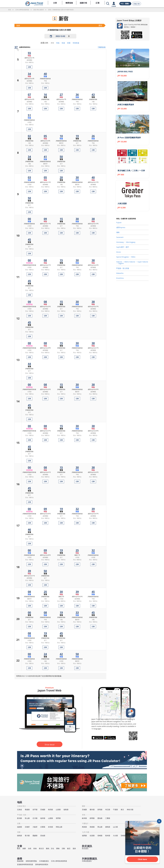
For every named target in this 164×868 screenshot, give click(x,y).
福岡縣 (84, 836)
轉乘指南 (69, 3)
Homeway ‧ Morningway (126, 242)
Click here (142, 859)
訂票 (98, 3)
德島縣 (19, 836)
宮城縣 (43, 810)
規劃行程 (83, 3)
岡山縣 (100, 827)
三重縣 (108, 818)
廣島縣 (108, 827)
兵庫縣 (43, 827)
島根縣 (92, 827)
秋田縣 (50, 810)
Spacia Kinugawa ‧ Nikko (126, 257)
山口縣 (115, 827)
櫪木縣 (92, 810)
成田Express (121, 227)
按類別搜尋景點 (31, 861)
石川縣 (35, 818)
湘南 (118, 232)
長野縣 (58, 818)
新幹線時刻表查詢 (42, 864)
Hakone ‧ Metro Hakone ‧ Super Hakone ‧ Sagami (132, 263)
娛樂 (24, 848)
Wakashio (120, 273)
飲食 (35, 848)
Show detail (50, 745)
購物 (58, 848)
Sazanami (120, 237)
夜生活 (41, 848)
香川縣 (27, 836)
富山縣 (27, 818)
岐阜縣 (84, 818)
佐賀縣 (92, 836)
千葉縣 (115, 810)
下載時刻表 (102, 47)
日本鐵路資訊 (44, 861)
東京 (122, 810)
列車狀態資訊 (87, 861)
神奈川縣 (130, 810)
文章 (55, 3)
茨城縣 (84, 810)
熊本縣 (108, 836)
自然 (30, 848)
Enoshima (120, 278)
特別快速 (76, 43)
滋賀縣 (19, 827)
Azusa (118, 252)
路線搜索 (20, 861)
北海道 (19, 810)
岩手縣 (35, 810)
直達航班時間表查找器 (25, 864)
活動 (63, 848)
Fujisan (119, 223)
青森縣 (27, 810)
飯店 (69, 848)
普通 (69, 43)
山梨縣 (50, 818)
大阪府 (35, 827)
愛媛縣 (35, 836)
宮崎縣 (123, 836)
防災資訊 (85, 848)
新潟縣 (19, 818)
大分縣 (115, 836)
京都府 (27, 827)
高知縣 (43, 836)
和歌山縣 (59, 827)
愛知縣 (100, 818)
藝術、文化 (50, 848)
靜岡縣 (92, 818)
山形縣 (58, 810)
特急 (58, 43)
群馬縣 (100, 810)
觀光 (19, 848)
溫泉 (74, 848)
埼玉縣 (108, 810)
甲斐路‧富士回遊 (123, 268)
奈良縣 (50, 827)
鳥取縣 (84, 827)
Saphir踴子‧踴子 (123, 247)
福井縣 (43, 818)
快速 (63, 43)
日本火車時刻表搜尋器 (59, 861)
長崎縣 (100, 836)
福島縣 (66, 810)
